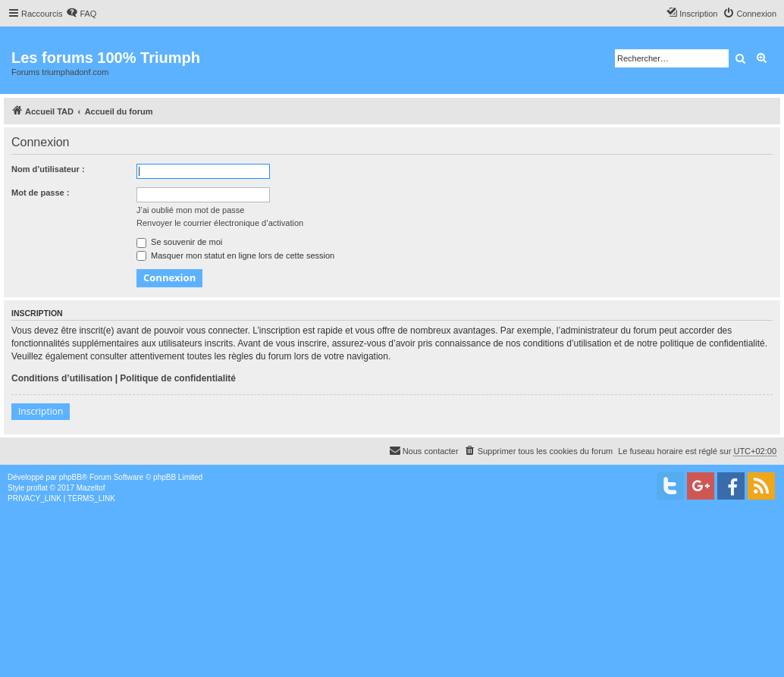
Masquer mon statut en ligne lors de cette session (235, 255)
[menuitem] (81, 14)
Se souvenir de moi (179, 242)
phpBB (71, 477)
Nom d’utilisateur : (48, 169)
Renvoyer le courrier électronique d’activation (220, 223)
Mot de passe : (40, 193)
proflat (37, 488)
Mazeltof (91, 488)
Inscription (41, 411)
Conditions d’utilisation (62, 378)
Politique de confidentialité (178, 378)
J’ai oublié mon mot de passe (190, 210)
